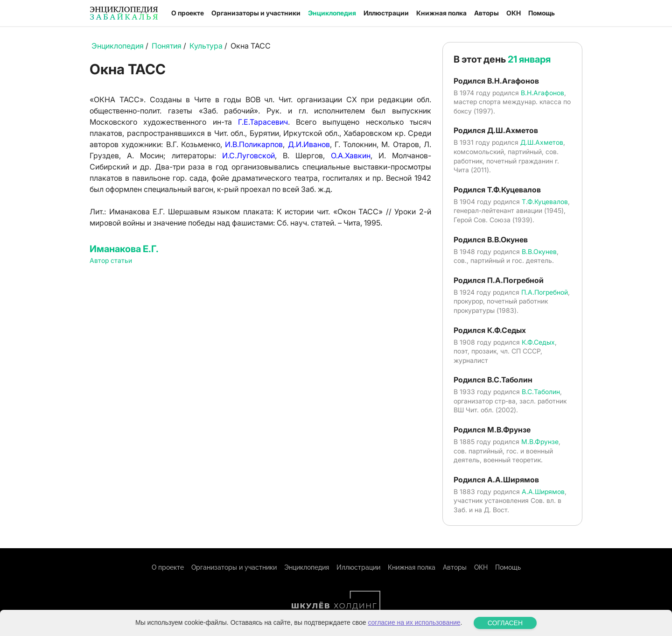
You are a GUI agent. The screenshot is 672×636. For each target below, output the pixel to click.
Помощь (542, 13)
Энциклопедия (332, 13)
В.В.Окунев (539, 251)
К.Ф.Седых (538, 342)
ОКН (514, 13)
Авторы (486, 13)
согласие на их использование (414, 622)
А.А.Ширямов (543, 491)
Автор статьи (111, 260)
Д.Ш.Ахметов (542, 142)
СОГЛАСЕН (505, 623)
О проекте (188, 13)
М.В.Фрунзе (540, 442)
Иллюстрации (386, 13)
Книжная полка (441, 13)
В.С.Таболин (541, 392)
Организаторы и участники (256, 13)
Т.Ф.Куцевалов (545, 201)
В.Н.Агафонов (542, 93)
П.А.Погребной (545, 292)
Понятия (167, 46)
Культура (206, 46)
